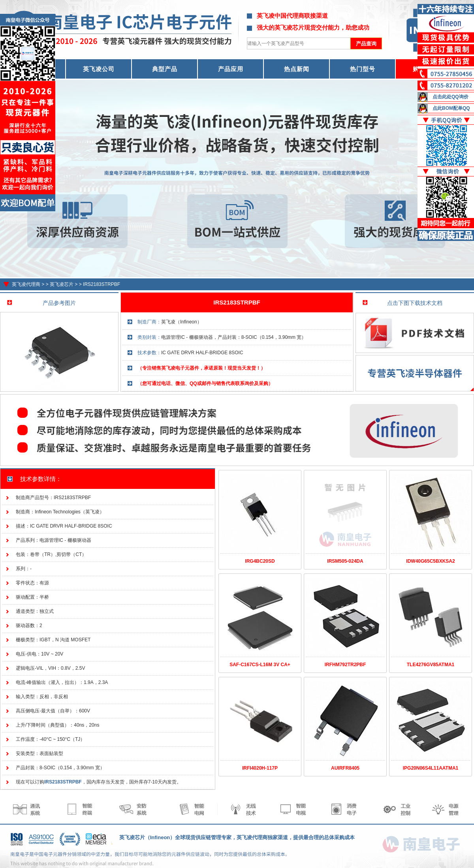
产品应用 (231, 69)
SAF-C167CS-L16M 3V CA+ (260, 665)
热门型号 (363, 69)
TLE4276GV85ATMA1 (431, 665)
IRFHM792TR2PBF (345, 665)
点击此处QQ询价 (450, 97)
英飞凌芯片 (62, 284)
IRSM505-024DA (345, 561)
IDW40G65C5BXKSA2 (430, 561)
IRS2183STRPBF (102, 284)
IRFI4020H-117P (260, 768)
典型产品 (165, 69)
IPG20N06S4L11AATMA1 (431, 768)
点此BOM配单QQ (451, 108)
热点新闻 (297, 69)
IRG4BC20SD (260, 561)
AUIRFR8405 (345, 768)
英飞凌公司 (99, 69)
